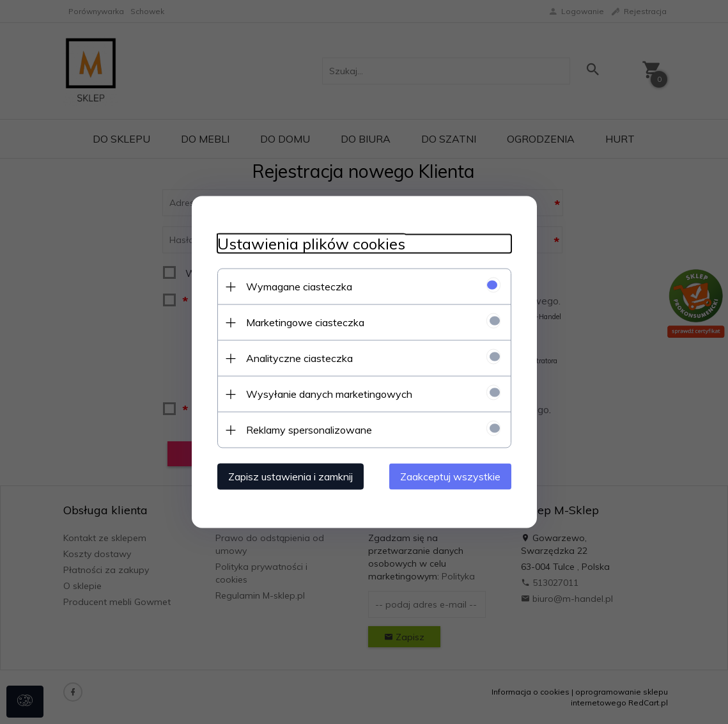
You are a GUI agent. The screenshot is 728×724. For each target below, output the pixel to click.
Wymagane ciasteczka (299, 287)
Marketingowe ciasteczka (305, 322)
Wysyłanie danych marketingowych (329, 394)
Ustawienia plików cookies (311, 244)
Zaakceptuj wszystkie (450, 476)
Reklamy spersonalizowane (309, 430)
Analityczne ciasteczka (299, 358)
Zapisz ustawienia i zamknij (290, 476)
